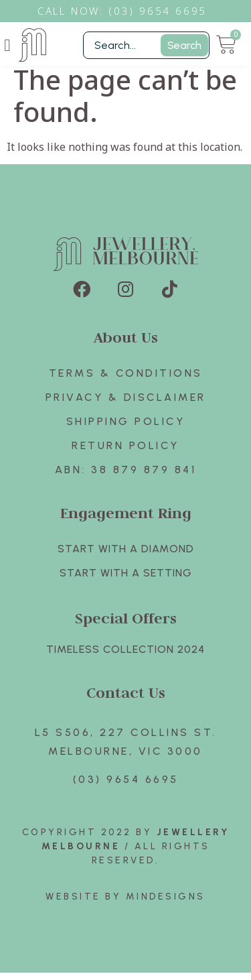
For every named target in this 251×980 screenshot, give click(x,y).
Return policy (125, 453)
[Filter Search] (146, 45)
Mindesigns (166, 904)
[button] (7, 45)
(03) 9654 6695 (126, 787)
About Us (126, 344)
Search (184, 45)
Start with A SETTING (126, 580)
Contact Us (126, 699)
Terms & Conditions (126, 380)
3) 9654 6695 (165, 11)
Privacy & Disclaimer (126, 405)
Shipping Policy (126, 429)
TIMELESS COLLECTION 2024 (125, 657)
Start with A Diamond (126, 556)
